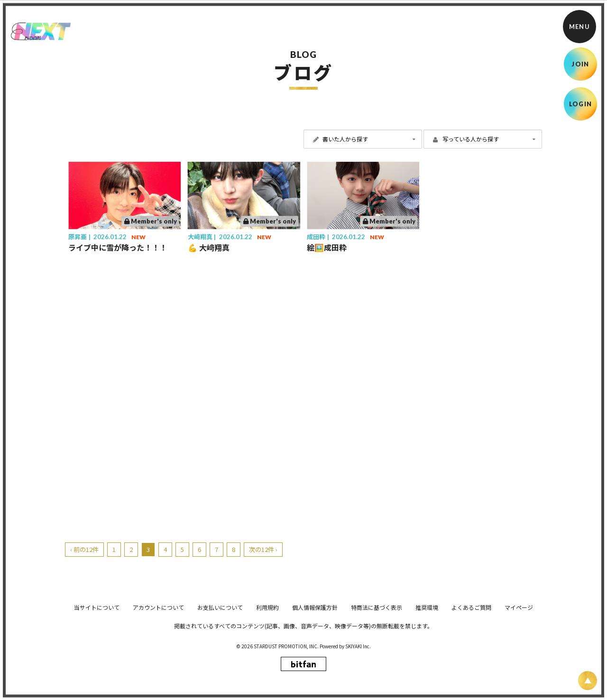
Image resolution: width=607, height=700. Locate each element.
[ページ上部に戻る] (588, 681)
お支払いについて (220, 675)
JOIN (580, 64)
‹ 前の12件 (84, 549)
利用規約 (267, 675)
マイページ (519, 675)
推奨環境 (427, 675)
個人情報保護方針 (315, 675)
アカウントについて (158, 675)
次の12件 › (263, 549)
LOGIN (581, 104)
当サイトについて (97, 675)
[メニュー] (579, 27)
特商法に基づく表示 (377, 675)
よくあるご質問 (471, 675)
